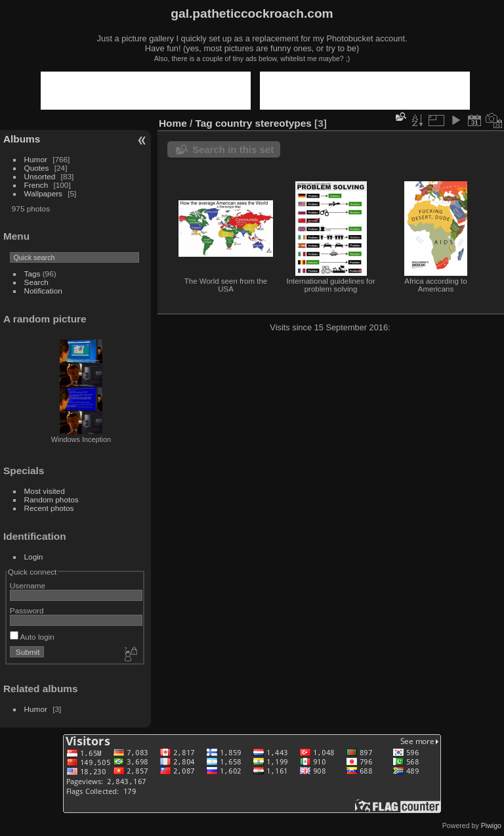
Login (34, 557)
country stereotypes (263, 123)
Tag (204, 123)
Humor (36, 159)
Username (28, 585)
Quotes (37, 168)
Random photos (52, 499)
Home (173, 123)
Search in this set (233, 149)
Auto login (32, 637)
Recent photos (49, 508)
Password (27, 610)
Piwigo (491, 825)
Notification (43, 291)
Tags (32, 274)
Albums (22, 139)
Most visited (45, 491)
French (36, 185)
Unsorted (40, 176)
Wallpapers (43, 193)
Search (36, 282)
